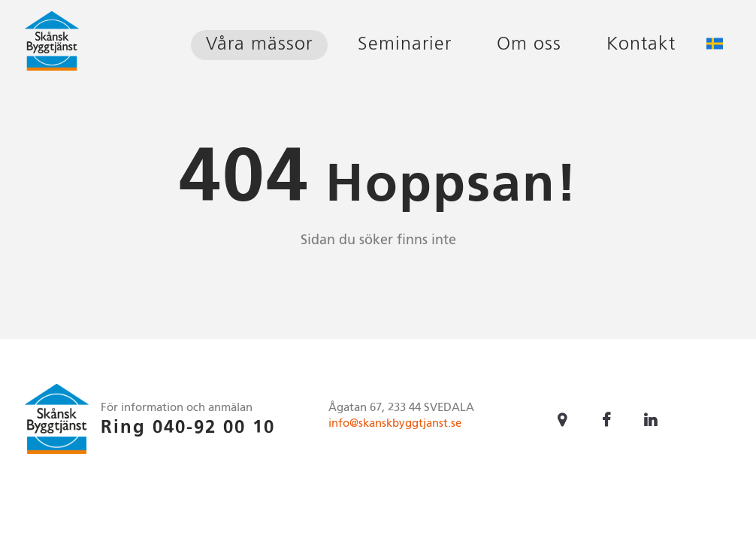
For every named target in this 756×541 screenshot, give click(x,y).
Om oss (529, 45)
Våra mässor (259, 45)
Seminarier (405, 45)
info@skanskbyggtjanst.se (395, 423)
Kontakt (641, 45)
